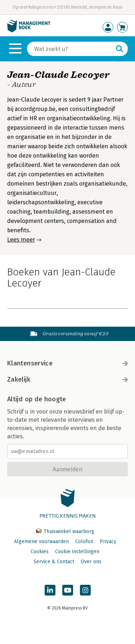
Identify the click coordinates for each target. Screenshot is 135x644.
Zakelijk (67, 379)
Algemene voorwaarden (41, 542)
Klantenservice (67, 363)
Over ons (91, 562)
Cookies (40, 552)
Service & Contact (54, 562)
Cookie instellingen (77, 552)
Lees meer (21, 240)
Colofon (84, 542)
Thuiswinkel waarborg (65, 531)
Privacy (108, 542)
